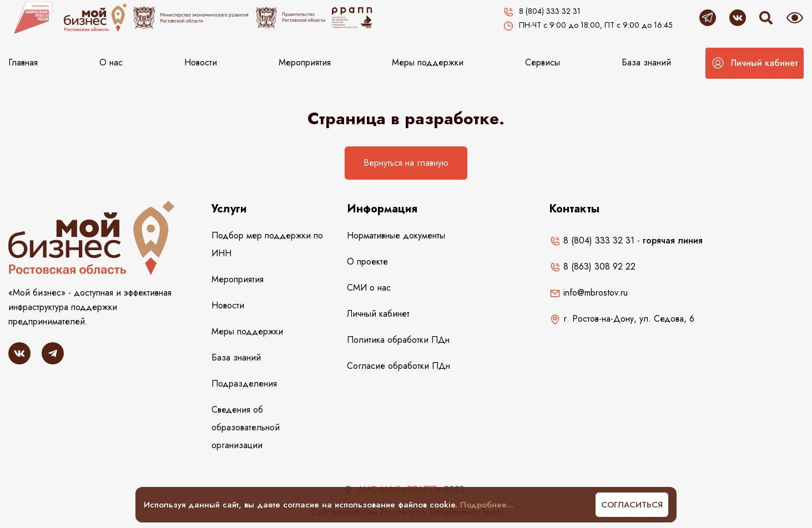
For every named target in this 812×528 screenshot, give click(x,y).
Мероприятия (305, 62)
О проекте (367, 262)
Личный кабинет (378, 314)
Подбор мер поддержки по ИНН (267, 244)
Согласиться (632, 505)
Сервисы (543, 62)
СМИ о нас (369, 288)
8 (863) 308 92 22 (592, 266)
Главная (23, 62)
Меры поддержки (428, 62)
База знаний (646, 62)
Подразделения (244, 384)
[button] (755, 63)
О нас (111, 62)
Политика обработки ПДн (398, 340)
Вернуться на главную (406, 163)
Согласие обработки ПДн (399, 366)
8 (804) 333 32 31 (592, 240)
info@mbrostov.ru (589, 293)
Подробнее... (487, 505)
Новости (201, 62)
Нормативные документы (396, 235)
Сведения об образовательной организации (246, 427)
